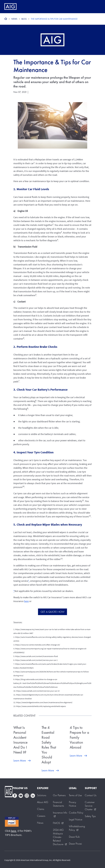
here (26, 601)
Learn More (20, 760)
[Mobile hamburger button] (97, 7)
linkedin (33, 796)
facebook (15, 796)
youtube (21, 796)
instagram (27, 796)
